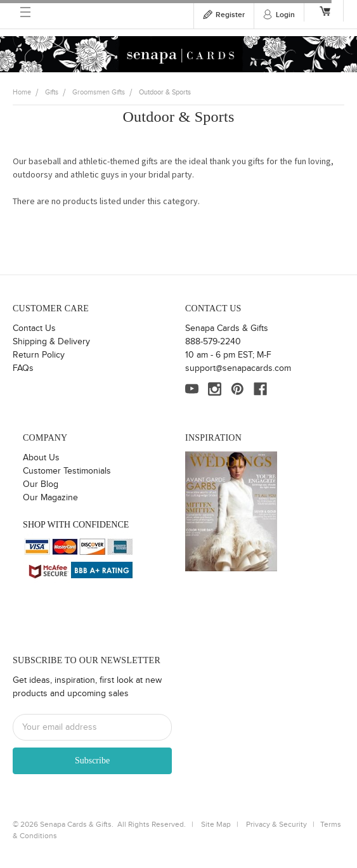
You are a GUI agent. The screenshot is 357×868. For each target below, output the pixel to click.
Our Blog (41, 484)
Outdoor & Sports (165, 92)
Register (230, 15)
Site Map (216, 824)
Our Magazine (50, 498)
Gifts (52, 92)
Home (22, 92)
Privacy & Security (276, 824)
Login (285, 15)
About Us (41, 458)
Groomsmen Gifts (99, 92)
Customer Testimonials (67, 471)
